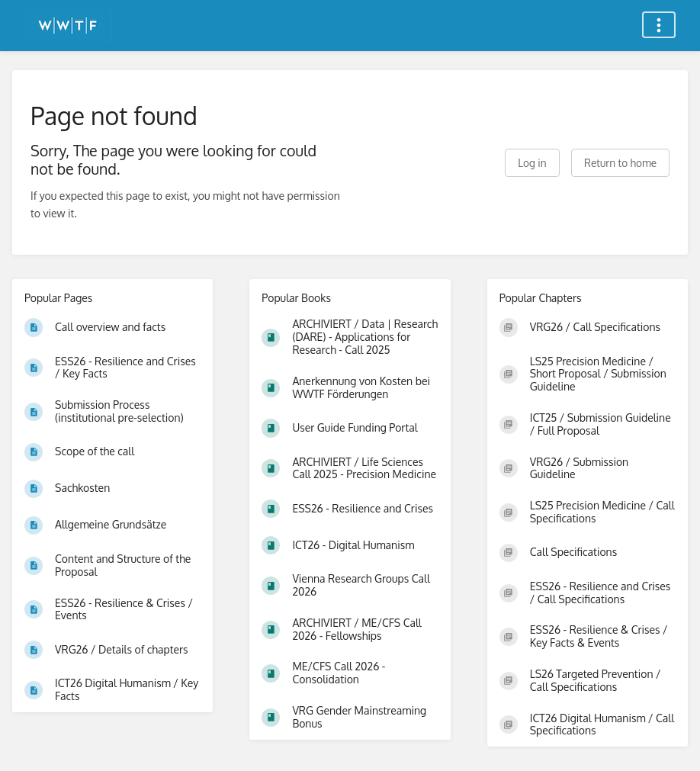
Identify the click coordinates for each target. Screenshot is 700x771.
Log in (532, 163)
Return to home (620, 163)
